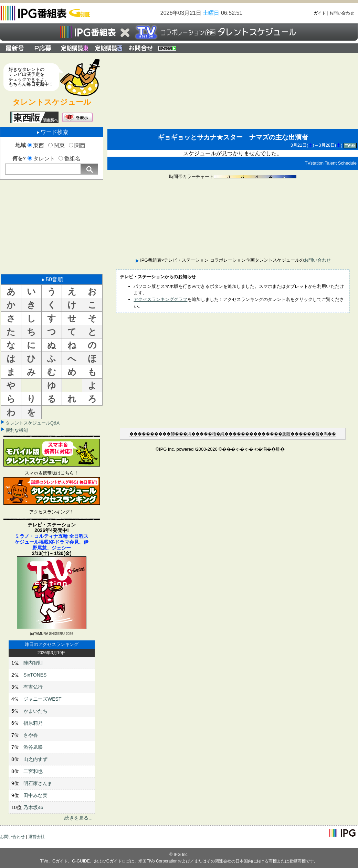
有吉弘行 (33, 687)
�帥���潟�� (183, 434)
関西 (80, 145)
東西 (39, 145)
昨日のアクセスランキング (52, 644)
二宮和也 (33, 771)
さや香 (31, 735)
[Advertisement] (52, 226)
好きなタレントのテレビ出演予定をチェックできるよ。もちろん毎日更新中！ (31, 77)
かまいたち (35, 711)
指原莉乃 (33, 723)
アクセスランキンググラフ (160, 299)
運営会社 (36, 837)
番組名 (72, 159)
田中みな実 (35, 795)
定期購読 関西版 (109, 48)
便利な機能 (17, 430)
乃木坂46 (33, 807)
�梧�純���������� (237, 434)
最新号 (15, 48)
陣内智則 (33, 663)
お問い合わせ (342, 13)
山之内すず (35, 759)
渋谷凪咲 (33, 747)
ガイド (320, 13)
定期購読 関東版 (75, 48)
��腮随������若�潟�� (305, 434)
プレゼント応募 (44, 48)
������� (144, 434)
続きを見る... (78, 818)
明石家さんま (38, 783)
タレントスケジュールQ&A (33, 423)
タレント (44, 159)
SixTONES (35, 675)
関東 (59, 145)
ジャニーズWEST (42, 699)
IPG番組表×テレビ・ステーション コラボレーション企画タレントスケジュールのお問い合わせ (141, 48)
